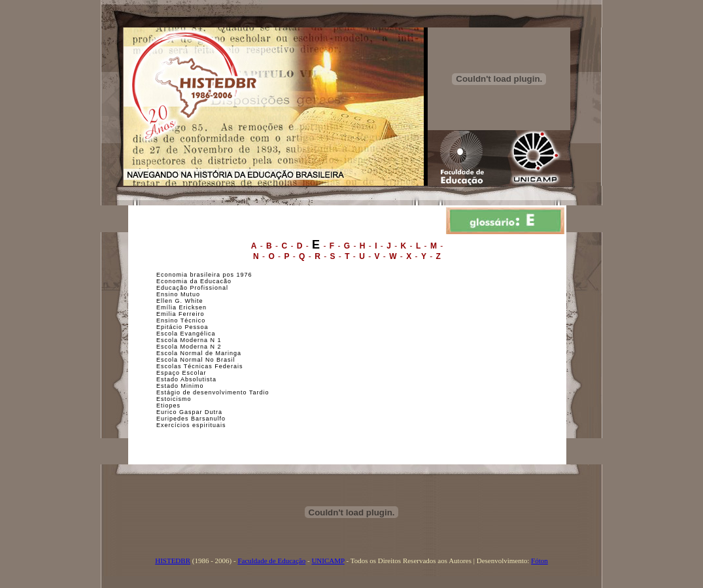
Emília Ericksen (181, 307)
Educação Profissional (192, 288)
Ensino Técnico (181, 320)
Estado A (171, 379)
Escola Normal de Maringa (199, 353)
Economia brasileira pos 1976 (204, 275)
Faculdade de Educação (271, 561)
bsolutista (201, 379)
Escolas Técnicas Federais (199, 366)
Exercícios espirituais (191, 425)
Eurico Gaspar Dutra (189, 412)
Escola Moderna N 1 (189, 340)
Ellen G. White (180, 301)
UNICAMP (328, 561)
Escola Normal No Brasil (196, 360)
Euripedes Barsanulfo (191, 419)
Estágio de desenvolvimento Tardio (213, 392)
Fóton (540, 561)
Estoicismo (174, 399)
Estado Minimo (180, 386)
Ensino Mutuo (178, 294)
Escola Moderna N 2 (189, 347)
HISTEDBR (173, 561)
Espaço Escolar (181, 373)
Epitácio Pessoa (182, 327)
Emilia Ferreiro (180, 314)
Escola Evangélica (186, 334)
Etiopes (168, 406)
